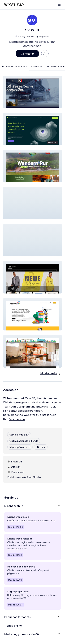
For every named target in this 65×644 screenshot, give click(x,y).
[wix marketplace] (14, 5)
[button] (32, 92)
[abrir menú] (59, 5)
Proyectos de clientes (14, 67)
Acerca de (37, 67)
